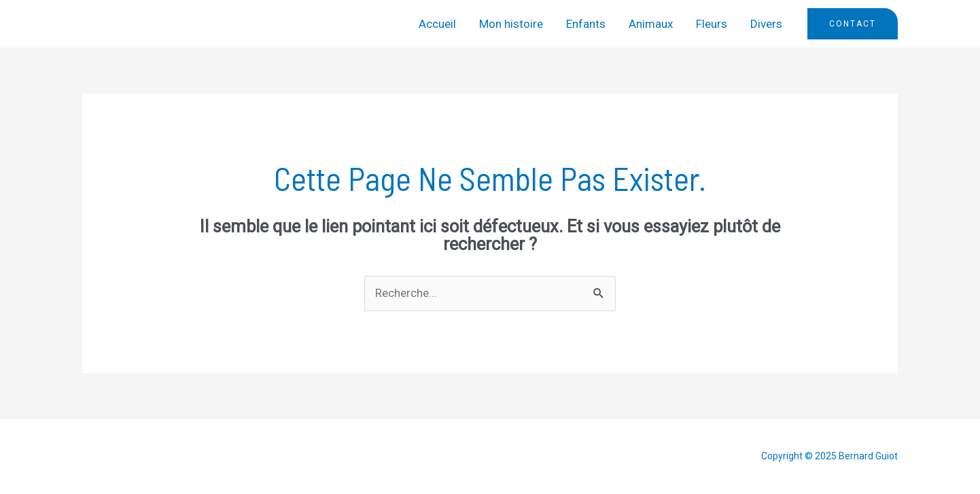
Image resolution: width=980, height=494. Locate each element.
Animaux (651, 24)
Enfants (586, 24)
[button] (853, 24)
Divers (766, 24)
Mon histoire (511, 24)
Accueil (437, 24)
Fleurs (712, 24)
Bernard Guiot (146, 24)
